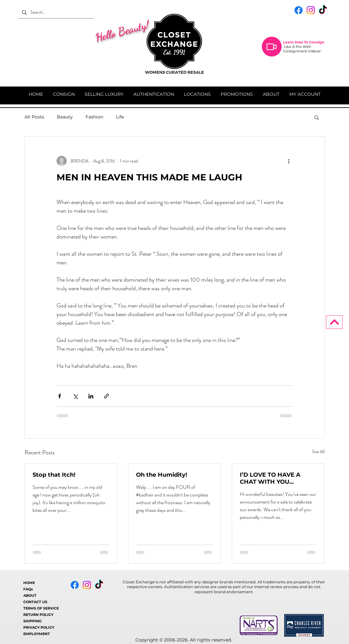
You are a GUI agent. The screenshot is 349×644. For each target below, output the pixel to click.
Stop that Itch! (54, 475)
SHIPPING (32, 621)
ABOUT (30, 595)
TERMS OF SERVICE (41, 608)
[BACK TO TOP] (334, 322)
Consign (317, 42)
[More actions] (289, 161)
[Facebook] (299, 10)
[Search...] (55, 12)
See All (318, 451)
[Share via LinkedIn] (91, 396)
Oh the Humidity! (162, 475)
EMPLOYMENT (37, 634)
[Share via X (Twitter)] (75, 396)
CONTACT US (35, 602)
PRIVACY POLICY (39, 627)
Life (120, 117)
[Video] (272, 47)
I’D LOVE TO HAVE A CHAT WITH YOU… (270, 478)
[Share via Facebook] (60, 396)
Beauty (65, 117)
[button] (317, 117)
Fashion (94, 117)
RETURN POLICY (38, 615)
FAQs (28, 589)
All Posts (34, 117)
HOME (29, 583)
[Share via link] (106, 396)
